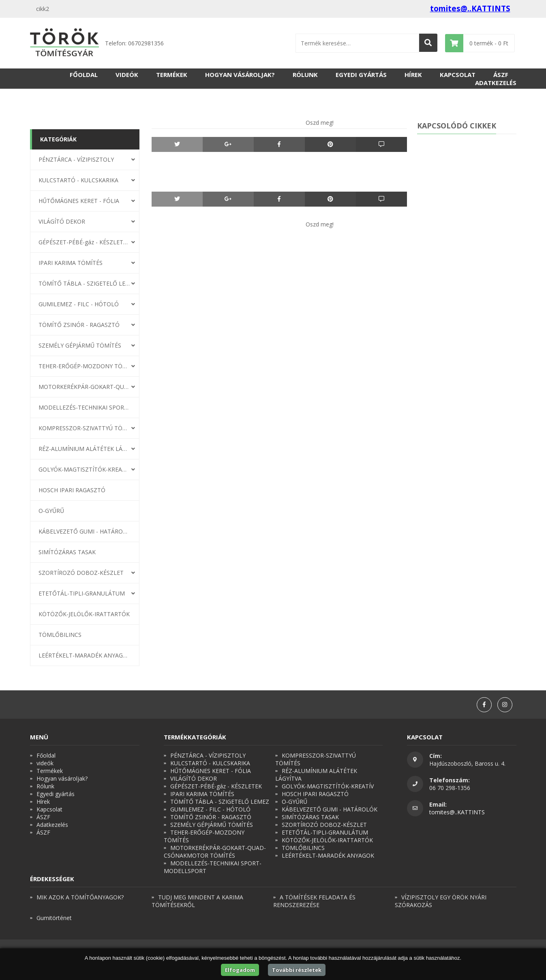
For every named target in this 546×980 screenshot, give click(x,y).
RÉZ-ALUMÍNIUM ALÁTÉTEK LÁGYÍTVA (84, 449)
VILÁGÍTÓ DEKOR (62, 221)
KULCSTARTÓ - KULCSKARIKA (78, 180)
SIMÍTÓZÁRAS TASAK (67, 552)
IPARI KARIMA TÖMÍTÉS (71, 263)
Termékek (172, 75)
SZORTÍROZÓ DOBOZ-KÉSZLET (81, 573)
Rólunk (305, 75)
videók (127, 75)
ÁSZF (501, 75)
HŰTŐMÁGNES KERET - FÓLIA (79, 201)
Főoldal (84, 75)
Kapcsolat (458, 75)
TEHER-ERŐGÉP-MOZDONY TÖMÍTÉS (84, 366)
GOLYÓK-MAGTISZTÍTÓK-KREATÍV (84, 469)
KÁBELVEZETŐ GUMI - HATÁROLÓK (84, 531)
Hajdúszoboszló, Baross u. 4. (467, 763)
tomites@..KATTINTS (470, 9)
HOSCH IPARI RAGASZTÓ (72, 490)
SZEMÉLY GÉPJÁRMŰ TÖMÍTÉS (80, 345)
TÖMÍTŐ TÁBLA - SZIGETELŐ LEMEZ (84, 283)
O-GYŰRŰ (51, 511)
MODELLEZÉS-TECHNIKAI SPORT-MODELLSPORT (84, 407)
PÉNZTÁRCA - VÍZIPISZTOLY (76, 159)
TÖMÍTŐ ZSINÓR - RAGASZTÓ (79, 325)
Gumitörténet (54, 918)
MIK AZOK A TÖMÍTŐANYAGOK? (80, 897)
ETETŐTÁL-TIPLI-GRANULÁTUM (82, 593)
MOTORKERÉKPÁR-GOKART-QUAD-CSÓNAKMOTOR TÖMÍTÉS (84, 387)
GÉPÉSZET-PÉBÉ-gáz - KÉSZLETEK (84, 242)
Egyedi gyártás (361, 75)
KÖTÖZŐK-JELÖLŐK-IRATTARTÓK (84, 614)
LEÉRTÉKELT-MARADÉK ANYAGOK (84, 655)
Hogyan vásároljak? (240, 75)
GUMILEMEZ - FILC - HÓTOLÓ (79, 304)
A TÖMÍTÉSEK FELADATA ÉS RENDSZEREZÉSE (314, 901)
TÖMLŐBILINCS (60, 635)
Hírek (413, 75)
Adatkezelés (496, 83)
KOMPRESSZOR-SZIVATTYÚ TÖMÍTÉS (84, 428)
